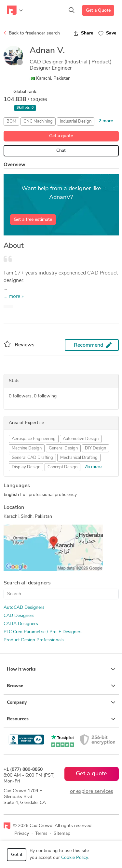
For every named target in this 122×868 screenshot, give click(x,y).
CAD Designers (19, 616)
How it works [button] (61, 669)
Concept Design (62, 467)
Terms (41, 834)
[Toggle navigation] (15, 10)
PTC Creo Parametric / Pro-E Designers (43, 632)
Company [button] (61, 702)
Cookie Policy (75, 858)
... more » (14, 297)
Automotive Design (81, 439)
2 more (106, 121)
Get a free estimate (33, 220)
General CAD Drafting (32, 458)
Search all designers (27, 583)
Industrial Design (76, 121)
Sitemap (62, 834)
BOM (11, 121)
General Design (63, 448)
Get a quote (61, 136)
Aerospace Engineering (34, 439)
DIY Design (95, 448)
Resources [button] (61, 719)
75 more (93, 467)
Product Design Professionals (34, 640)
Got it (17, 855)
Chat (61, 151)
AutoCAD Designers (24, 608)
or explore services (92, 792)
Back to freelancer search (32, 33)
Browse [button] (61, 686)
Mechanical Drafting (79, 458)
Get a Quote (98, 11)
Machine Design (27, 448)
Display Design (26, 467)
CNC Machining (38, 121)
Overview (14, 165)
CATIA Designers (21, 624)
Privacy (22, 834)
